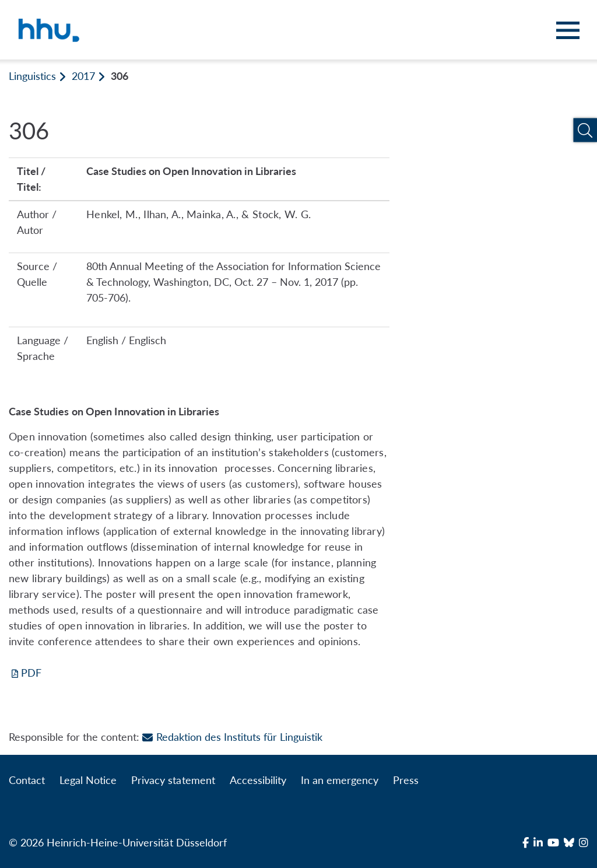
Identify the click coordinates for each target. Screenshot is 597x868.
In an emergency (340, 780)
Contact (27, 780)
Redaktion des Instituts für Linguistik (232, 737)
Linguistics (32, 76)
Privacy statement (173, 780)
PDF (31, 673)
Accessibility (258, 780)
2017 (83, 76)
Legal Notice (88, 780)
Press (406, 780)
